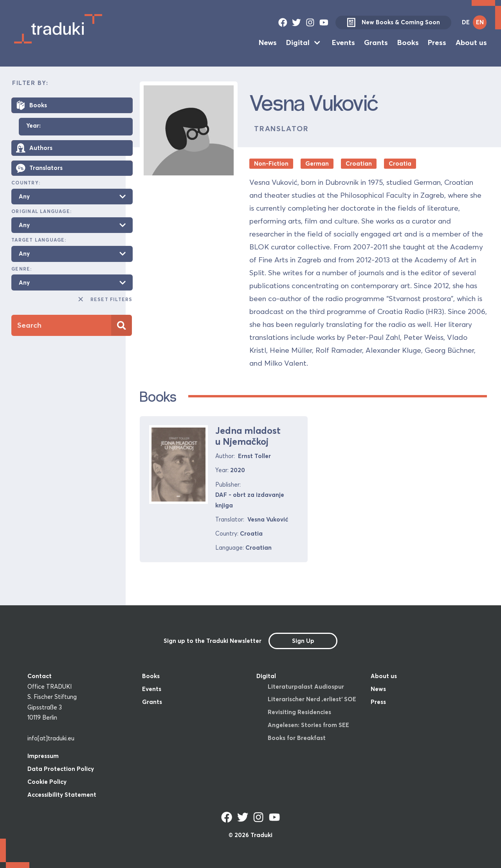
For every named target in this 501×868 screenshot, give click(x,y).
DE (466, 22)
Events (343, 42)
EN (480, 22)
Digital (298, 42)
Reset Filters (105, 299)
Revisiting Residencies (299, 712)
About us (471, 42)
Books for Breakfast (297, 738)
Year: (33, 126)
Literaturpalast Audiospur (306, 687)
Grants (376, 42)
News (268, 42)
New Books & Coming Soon (393, 23)
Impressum (43, 756)
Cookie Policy (47, 782)
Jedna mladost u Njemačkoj (248, 436)
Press (437, 42)
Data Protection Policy (61, 769)
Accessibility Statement (62, 795)
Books (408, 42)
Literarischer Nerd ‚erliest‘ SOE (312, 699)
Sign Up (303, 641)
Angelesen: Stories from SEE (308, 725)
